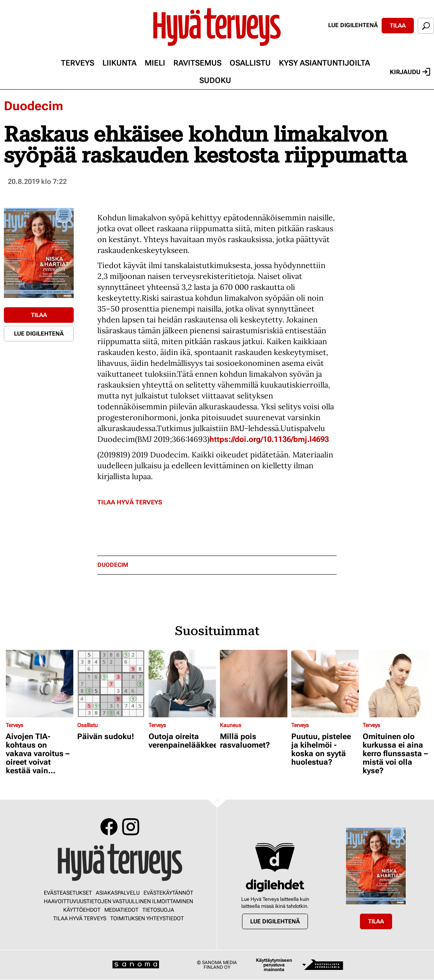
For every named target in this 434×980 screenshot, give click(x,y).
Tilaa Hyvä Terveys (130, 502)
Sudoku (215, 80)
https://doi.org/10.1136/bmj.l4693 (269, 439)
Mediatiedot (121, 910)
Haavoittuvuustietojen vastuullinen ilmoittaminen (118, 901)
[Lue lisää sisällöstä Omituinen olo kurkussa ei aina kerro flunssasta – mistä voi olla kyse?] (396, 684)
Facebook (109, 827)
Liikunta (119, 63)
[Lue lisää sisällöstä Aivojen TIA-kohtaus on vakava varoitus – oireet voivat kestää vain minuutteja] (40, 684)
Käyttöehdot (82, 910)
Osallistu (250, 63)
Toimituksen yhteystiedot (147, 918)
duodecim (113, 565)
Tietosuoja (158, 910)
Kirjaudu (410, 72)
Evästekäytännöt (168, 893)
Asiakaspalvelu (118, 893)
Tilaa (398, 26)
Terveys (78, 63)
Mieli (155, 63)
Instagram (131, 827)
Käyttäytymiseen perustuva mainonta (274, 965)
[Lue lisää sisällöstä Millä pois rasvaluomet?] (254, 684)
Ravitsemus (197, 63)
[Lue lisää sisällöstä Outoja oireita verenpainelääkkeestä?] (182, 684)
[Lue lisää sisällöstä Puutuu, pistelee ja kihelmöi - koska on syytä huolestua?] (325, 684)
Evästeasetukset (68, 893)
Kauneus (231, 725)
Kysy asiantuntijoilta (324, 63)
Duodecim (34, 106)
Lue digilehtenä (353, 25)
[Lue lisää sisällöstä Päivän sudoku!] (111, 684)
